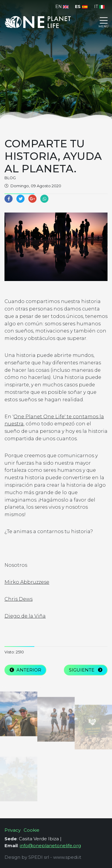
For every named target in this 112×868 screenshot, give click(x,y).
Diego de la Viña (25, 616)
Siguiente (86, 670)
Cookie (32, 830)
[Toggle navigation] (103, 22)
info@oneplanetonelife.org (50, 846)
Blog (10, 178)
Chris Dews (19, 599)
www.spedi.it (67, 857)
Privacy (13, 830)
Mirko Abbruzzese (27, 582)
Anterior (25, 670)
